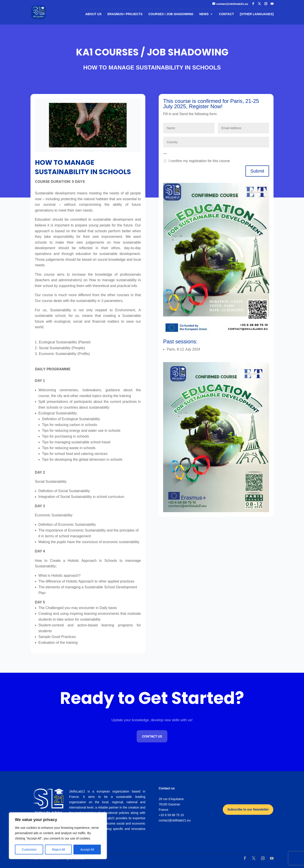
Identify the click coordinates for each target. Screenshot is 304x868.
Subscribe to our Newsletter (248, 809)
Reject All (58, 850)
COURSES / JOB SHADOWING (171, 14)
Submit (257, 171)
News (204, 14)
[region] (58, 836)
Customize (29, 850)
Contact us (152, 736)
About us (93, 14)
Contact (226, 14)
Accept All (87, 850)
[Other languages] (257, 14)
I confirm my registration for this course (197, 161)
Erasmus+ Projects (125, 14)
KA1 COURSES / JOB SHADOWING (152, 52)
